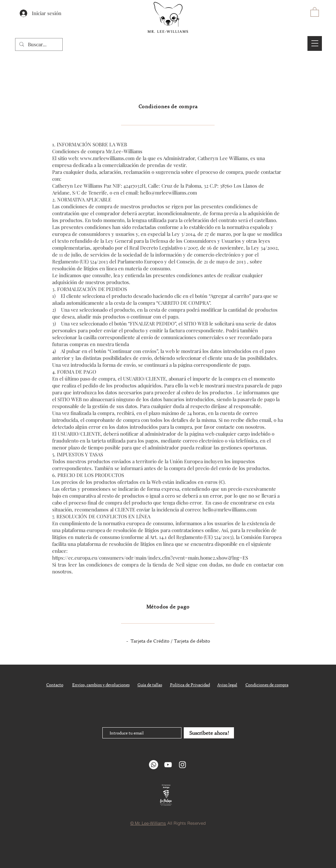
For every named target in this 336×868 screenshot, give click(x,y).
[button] (315, 12)
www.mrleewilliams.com (107, 158)
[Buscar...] (38, 44)
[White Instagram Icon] (182, 765)
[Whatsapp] (154, 765)
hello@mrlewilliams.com (230, 509)
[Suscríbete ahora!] (209, 733)
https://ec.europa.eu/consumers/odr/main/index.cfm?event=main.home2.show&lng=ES (150, 558)
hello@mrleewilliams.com (168, 193)
